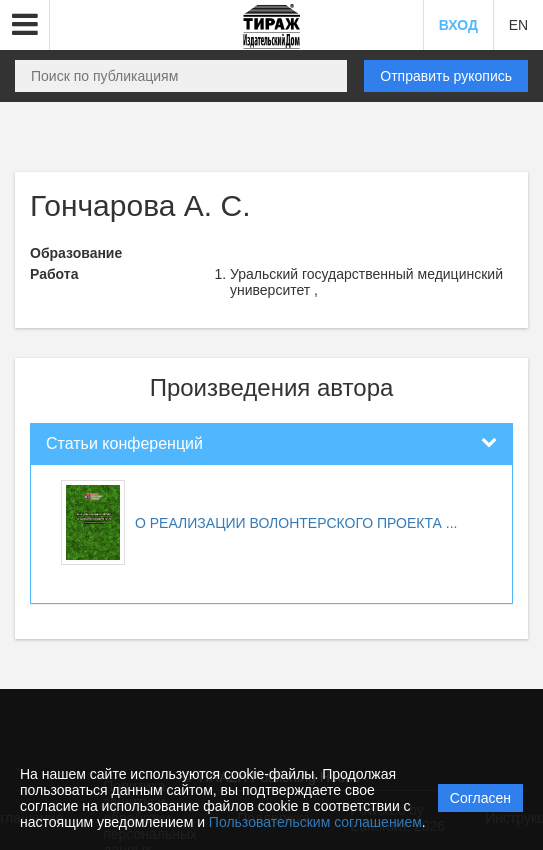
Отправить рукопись (446, 76)
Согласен (480, 798)
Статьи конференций (124, 443)
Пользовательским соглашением (315, 822)
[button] (25, 25)
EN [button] (518, 25)
